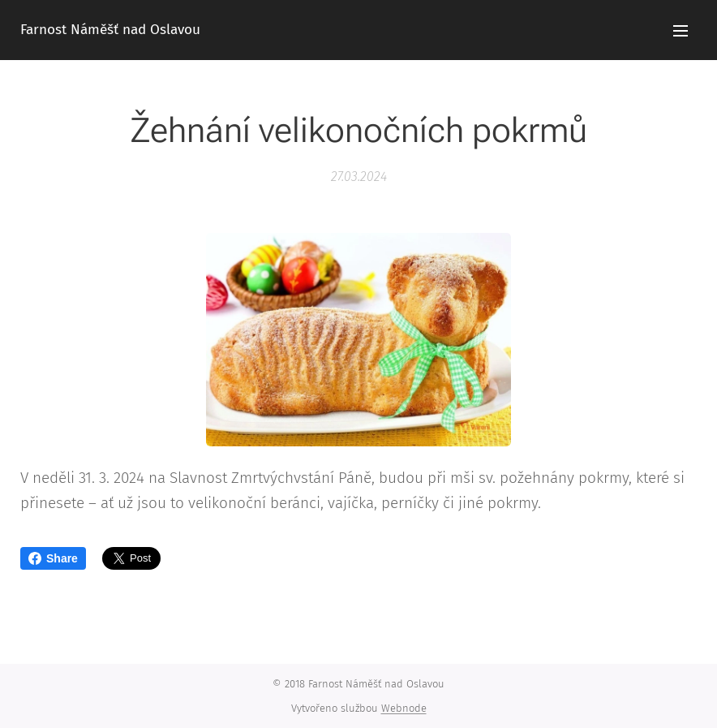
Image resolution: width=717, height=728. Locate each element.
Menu (681, 31)
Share (53, 558)
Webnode (404, 708)
